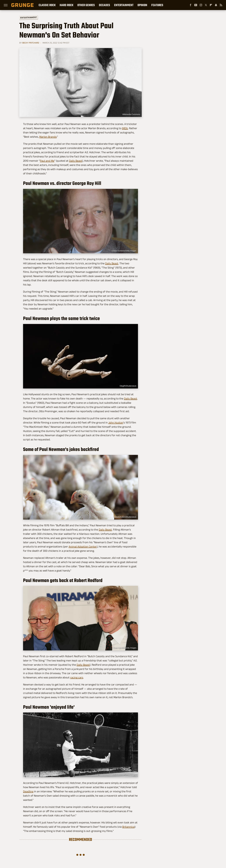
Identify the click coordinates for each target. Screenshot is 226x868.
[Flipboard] (211, 5)
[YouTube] (196, 5)
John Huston (116, 423)
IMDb (125, 128)
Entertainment (124, 5)
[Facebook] (191, 5)
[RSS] (221, 5)
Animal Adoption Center (83, 547)
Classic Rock (47, 5)
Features (157, 5)
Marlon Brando (48, 137)
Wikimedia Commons (131, 114)
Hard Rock (66, 5)
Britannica (128, 827)
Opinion (142, 5)
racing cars (77, 677)
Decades (104, 5)
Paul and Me (47, 161)
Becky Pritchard (31, 43)
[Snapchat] (216, 5)
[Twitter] (206, 5)
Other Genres (86, 5)
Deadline (28, 791)
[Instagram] (201, 5)
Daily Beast (76, 161)
